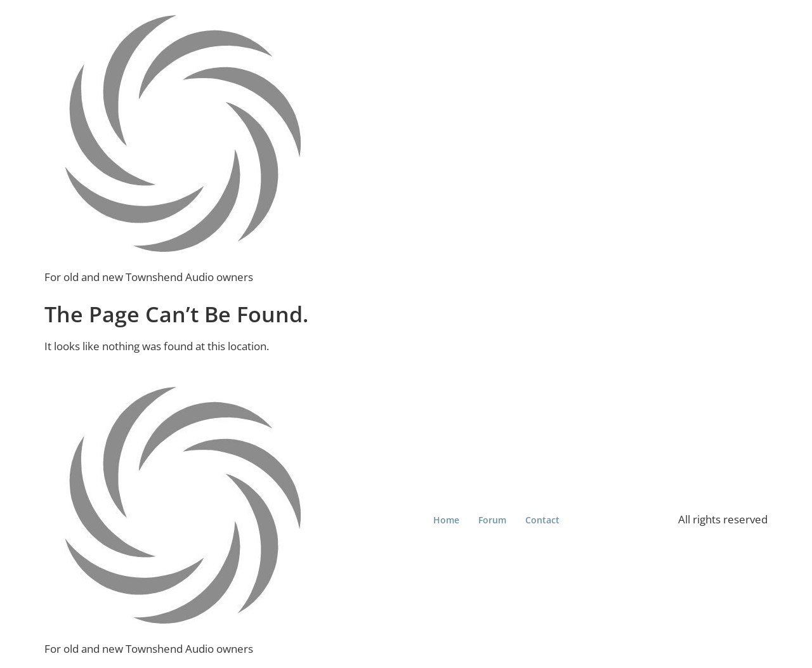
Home (446, 520)
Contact (542, 520)
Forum (492, 520)
